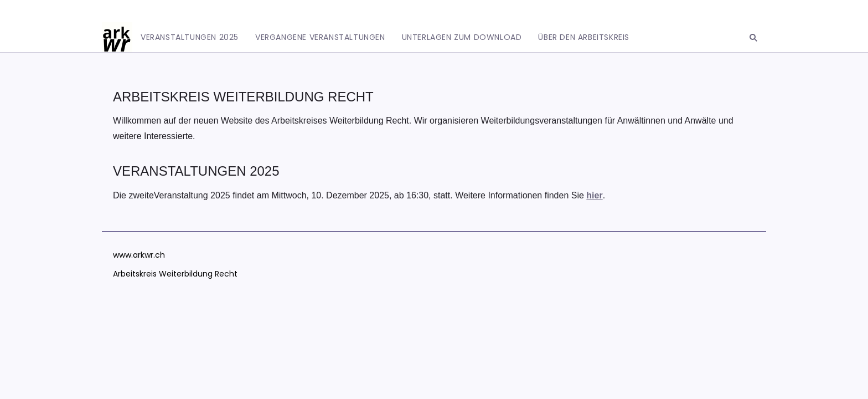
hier (594, 195)
